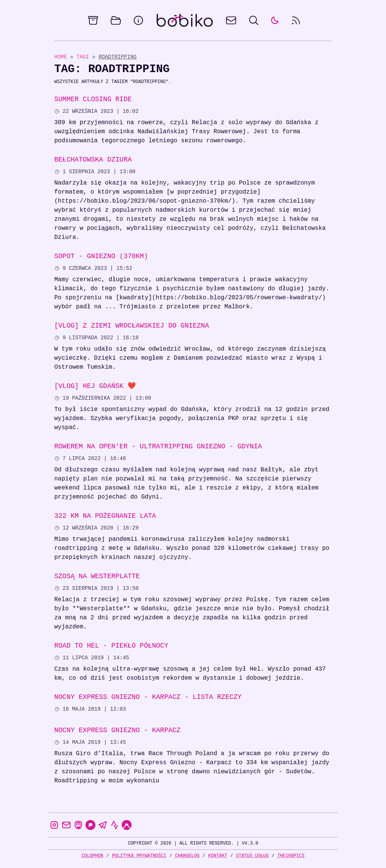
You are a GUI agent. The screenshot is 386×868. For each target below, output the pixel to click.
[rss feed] (296, 20)
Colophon (92, 856)
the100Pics (291, 856)
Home (61, 57)
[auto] (275, 20)
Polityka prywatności (139, 856)
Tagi (84, 57)
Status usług (252, 856)
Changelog (187, 856)
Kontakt (218, 856)
